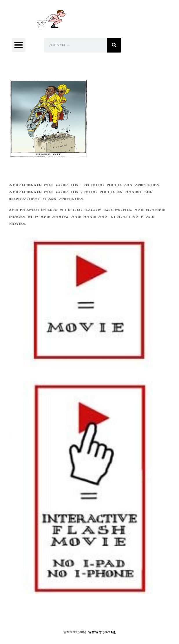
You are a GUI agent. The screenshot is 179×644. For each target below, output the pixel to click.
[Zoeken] (114, 45)
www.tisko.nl (102, 632)
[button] (19, 45)
